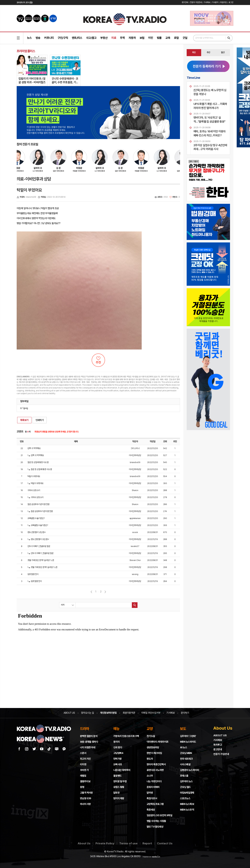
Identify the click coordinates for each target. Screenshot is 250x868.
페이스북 (19, 749)
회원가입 (223, 2)
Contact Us (165, 843)
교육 (168, 38)
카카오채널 (64, 749)
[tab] (194, 53)
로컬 (176, 38)
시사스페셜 (185, 764)
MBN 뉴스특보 (187, 804)
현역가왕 (117, 759)
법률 (159, 38)
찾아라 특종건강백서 (156, 764)
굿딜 (185, 38)
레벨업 (83, 776)
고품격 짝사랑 (86, 793)
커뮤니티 (49, 38)
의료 (114, 38)
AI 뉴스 (183, 747)
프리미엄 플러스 (26, 51)
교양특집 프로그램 (155, 804)
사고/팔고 (91, 38)
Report (147, 843)
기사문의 (215, 2)
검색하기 (229, 38)
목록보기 (24, 420)
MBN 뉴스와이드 (188, 742)
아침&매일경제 (187, 793)
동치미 (116, 742)
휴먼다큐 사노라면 (155, 770)
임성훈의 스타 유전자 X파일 (159, 815)
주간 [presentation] (208, 52)
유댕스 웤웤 (119, 787)
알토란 (116, 793)
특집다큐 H (152, 798)
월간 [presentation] (223, 52)
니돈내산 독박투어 (122, 770)
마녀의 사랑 (85, 804)
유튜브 (42, 749)
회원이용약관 (129, 713)
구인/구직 (63, 38)
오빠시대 (117, 764)
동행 (82, 787)
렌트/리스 (77, 38)
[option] (42, 162)
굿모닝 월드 (185, 787)
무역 (122, 38)
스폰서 (83, 753)
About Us (84, 843)
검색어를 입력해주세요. (204, 38)
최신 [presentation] (194, 52)
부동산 (104, 38)
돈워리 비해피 (153, 787)
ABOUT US (69, 713)
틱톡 (49, 749)
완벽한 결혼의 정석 (89, 736)
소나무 (150, 776)
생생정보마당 (153, 747)
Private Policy (105, 843)
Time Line (193, 78)
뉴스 (29, 38)
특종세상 (151, 810)
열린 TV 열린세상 (155, 827)
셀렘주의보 (85, 781)
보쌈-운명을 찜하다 (89, 742)
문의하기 (185, 713)
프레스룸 (184, 776)
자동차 (132, 38)
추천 (98, 360)
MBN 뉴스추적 (187, 810)
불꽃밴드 (117, 776)
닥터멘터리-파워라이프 (157, 742)
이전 (91, 592)
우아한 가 (84, 770)
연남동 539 (86, 798)
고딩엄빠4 (118, 753)
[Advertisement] (208, 454)
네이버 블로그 (57, 749)
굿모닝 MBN (186, 753)
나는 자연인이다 (154, 781)
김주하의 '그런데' (188, 736)
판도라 (150, 759)
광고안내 (185, 2)
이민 (151, 38)
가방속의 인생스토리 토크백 (126, 736)
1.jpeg (24, 408)
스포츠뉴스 (185, 798)
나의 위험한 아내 (88, 747)
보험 (142, 38)
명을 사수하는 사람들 (156, 821)
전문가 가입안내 (196, 2)
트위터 (34, 749)
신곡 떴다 (118, 747)
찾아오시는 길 (87, 713)
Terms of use (128, 843)
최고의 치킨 (85, 759)
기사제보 (207, 2)
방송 (38, 38)
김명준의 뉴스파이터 (189, 770)
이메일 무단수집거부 (151, 713)
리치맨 (83, 764)
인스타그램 (27, 749)
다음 (105, 592)
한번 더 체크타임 (154, 753)
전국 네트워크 (186, 759)
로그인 (231, 2)
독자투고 (218, 745)
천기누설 (151, 736)
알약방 (150, 793)
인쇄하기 (40, 420)
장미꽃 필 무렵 (120, 781)
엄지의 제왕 (119, 798)
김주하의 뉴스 (186, 781)
